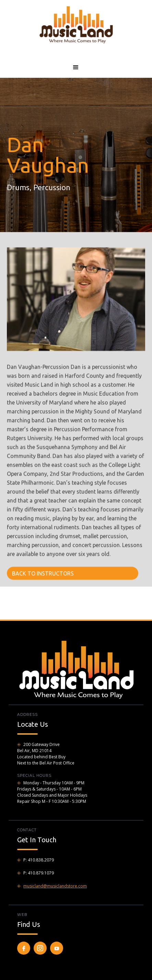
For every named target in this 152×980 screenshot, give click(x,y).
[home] (76, 24)
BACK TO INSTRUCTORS (43, 573)
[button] (76, 68)
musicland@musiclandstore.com (55, 886)
